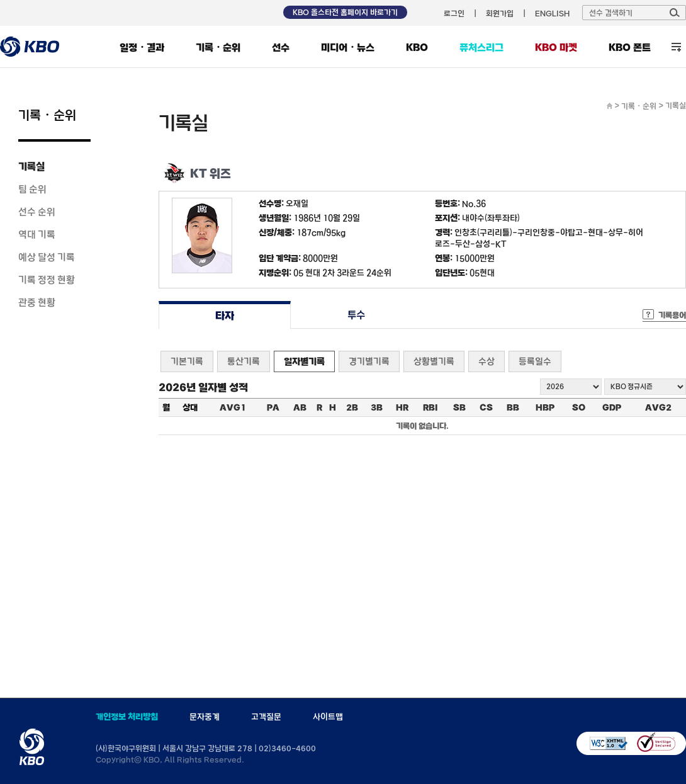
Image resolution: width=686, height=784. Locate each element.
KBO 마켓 (556, 47)
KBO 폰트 (630, 47)
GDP (612, 407)
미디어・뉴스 (348, 47)
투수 (357, 315)
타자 (224, 315)
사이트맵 (328, 717)
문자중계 (205, 717)
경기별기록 (369, 361)
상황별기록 (434, 361)
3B (377, 407)
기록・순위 (218, 47)
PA (273, 407)
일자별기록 (304, 361)
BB (513, 407)
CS (486, 407)
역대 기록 (37, 234)
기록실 (31, 166)
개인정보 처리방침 (127, 717)
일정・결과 (142, 47)
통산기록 (244, 361)
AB (300, 407)
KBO (417, 47)
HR (402, 407)
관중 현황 (37, 302)
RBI (430, 407)
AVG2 (658, 407)
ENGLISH (552, 13)
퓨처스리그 (481, 47)
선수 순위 (37, 212)
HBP (545, 407)
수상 (486, 361)
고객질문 (266, 717)
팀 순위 (32, 189)
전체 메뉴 (676, 47)
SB (459, 407)
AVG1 (233, 407)
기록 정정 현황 (47, 280)
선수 (281, 47)
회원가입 (500, 13)
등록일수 (535, 361)
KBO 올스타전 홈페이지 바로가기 (345, 12)
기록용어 (672, 315)
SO (579, 407)
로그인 (454, 13)
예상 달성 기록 (47, 257)
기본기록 (187, 361)
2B (352, 407)
